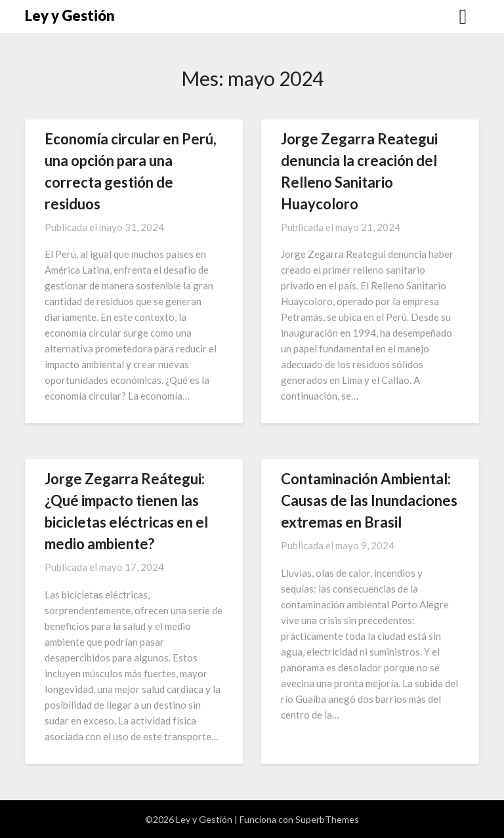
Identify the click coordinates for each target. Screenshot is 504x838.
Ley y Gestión (70, 15)
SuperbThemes (327, 819)
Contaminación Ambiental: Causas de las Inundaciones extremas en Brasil (369, 500)
